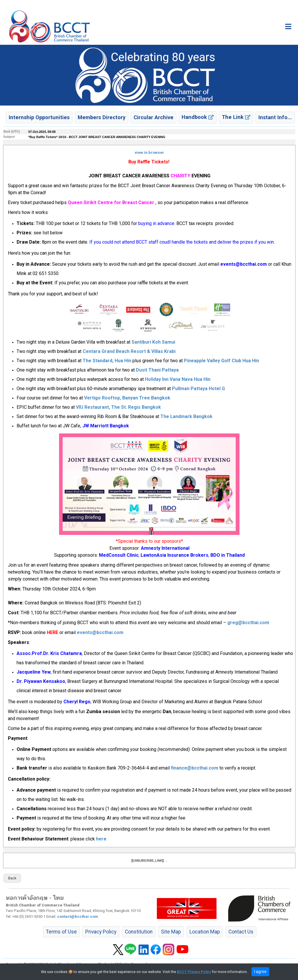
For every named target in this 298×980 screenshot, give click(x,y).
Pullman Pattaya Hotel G (198, 389)
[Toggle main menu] (288, 26)
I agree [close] (260, 972)
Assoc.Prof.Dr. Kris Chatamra (49, 653)
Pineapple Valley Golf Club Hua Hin (221, 361)
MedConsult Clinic (119, 555)
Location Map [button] (205, 932)
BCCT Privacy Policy (194, 972)
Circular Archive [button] (154, 117)
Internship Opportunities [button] (39, 117)
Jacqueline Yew (34, 672)
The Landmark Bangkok (186, 416)
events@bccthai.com (244, 264)
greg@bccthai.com (248, 623)
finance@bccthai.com (195, 768)
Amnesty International (165, 548)
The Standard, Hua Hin (107, 361)
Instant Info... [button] (275, 117)
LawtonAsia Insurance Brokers (174, 555)
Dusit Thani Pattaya (157, 370)
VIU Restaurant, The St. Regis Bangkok (118, 407)
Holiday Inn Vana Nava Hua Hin (178, 379)
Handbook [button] (198, 117)
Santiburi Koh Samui (153, 342)
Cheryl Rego (77, 702)
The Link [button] (236, 117)
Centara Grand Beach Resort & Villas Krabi (129, 351)
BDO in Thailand (228, 555)
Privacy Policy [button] (101, 932)
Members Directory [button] (102, 117)
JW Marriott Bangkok (106, 426)
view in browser (149, 152)
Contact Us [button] (241, 932)
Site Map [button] (171, 932)
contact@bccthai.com (78, 916)
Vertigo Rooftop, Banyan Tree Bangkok (127, 398)
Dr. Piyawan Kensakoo (41, 681)
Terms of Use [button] (61, 932)
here (101, 839)
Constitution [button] (139, 932)
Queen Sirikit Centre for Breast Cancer (111, 202)
